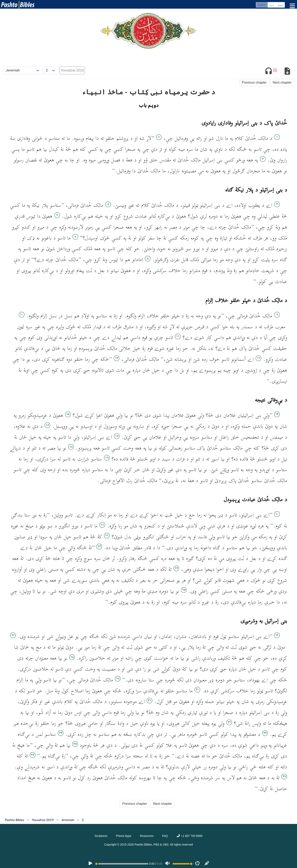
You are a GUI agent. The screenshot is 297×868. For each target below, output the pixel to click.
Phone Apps (124, 836)
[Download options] (287, 72)
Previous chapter (254, 82)
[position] (122, 864)
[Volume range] (183, 864)
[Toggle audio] (269, 72)
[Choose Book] (23, 70)
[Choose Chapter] (51, 70)
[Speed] (197, 864)
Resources (147, 836)
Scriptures (101, 836)
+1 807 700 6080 (189, 836)
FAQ (165, 836)
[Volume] (167, 864)
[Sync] (207, 864)
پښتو (280, 5)
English (262, 5)
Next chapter (282, 82)
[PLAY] (90, 864)
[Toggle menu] (291, 6)
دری (272, 5)
